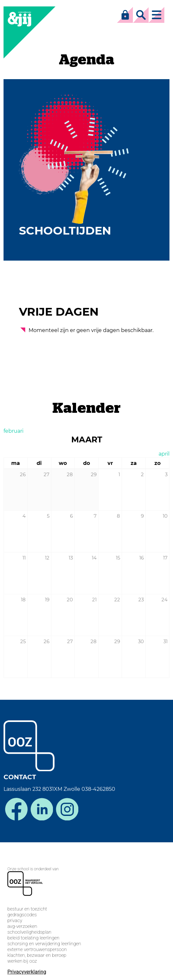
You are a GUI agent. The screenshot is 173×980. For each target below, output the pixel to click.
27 (70, 641)
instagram (67, 809)
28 (94, 641)
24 (164, 600)
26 (47, 641)
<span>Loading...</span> (86, 910)
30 (141, 641)
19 (47, 600)
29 (117, 641)
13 (71, 558)
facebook (16, 809)
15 (118, 558)
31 (165, 641)
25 (23, 641)
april (164, 454)
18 (23, 600)
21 (94, 600)
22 (117, 600)
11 (24, 558)
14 (94, 558)
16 (142, 558)
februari (13, 431)
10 (165, 516)
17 (165, 558)
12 (47, 558)
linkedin (42, 809)
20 (70, 600)
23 (141, 600)
